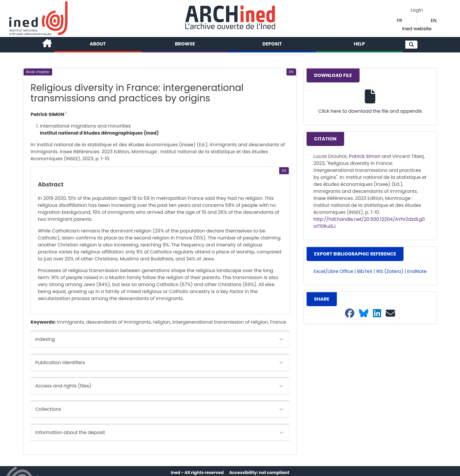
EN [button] (434, 21)
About (98, 44)
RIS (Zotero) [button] (390, 271)
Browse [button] (185, 44)
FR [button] (399, 21)
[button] (411, 45)
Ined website (417, 29)
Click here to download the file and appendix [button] (370, 111)
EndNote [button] (417, 271)
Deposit (272, 44)
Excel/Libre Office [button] (334, 271)
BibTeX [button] (365, 271)
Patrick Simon (365, 156)
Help (359, 44)
